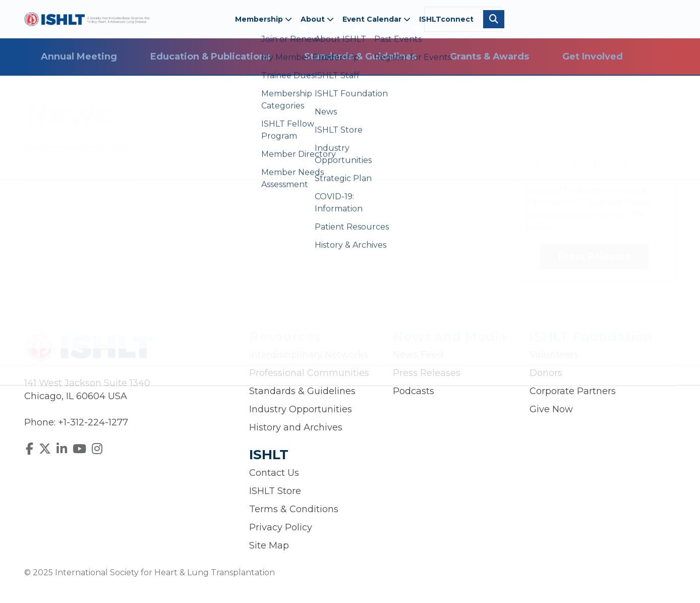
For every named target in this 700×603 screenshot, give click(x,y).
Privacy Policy (281, 527)
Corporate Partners (573, 391)
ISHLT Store (275, 491)
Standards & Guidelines (360, 57)
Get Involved (593, 57)
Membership (264, 19)
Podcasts (414, 391)
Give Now (551, 409)
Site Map (269, 545)
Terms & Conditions (294, 509)
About (317, 19)
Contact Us (274, 473)
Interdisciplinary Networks (309, 355)
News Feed (418, 355)
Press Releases (594, 257)
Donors (546, 373)
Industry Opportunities (301, 409)
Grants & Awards (489, 57)
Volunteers (554, 355)
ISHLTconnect (446, 19)
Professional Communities (309, 373)
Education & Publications (210, 57)
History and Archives (296, 427)
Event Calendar (376, 19)
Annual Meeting (79, 57)
